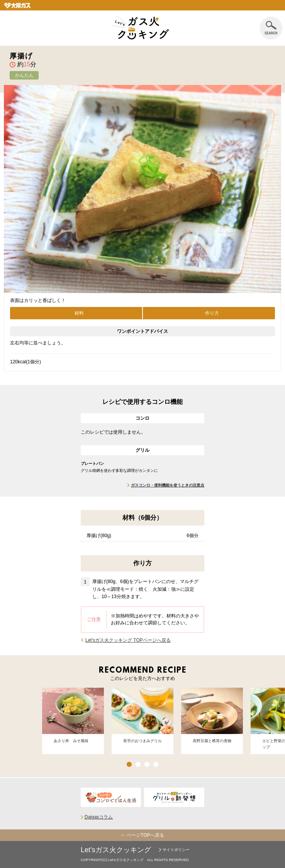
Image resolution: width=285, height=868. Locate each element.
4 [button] (156, 764)
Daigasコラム (99, 817)
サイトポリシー (176, 850)
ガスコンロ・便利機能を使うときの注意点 (168, 485)
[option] (73, 718)
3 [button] (147, 764)
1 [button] (129, 764)
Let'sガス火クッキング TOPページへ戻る (128, 640)
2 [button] (138, 764)
